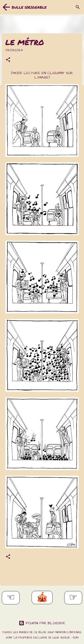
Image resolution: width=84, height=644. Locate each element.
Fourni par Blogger (42, 623)
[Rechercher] (78, 7)
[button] (8, 60)
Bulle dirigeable (29, 7)
